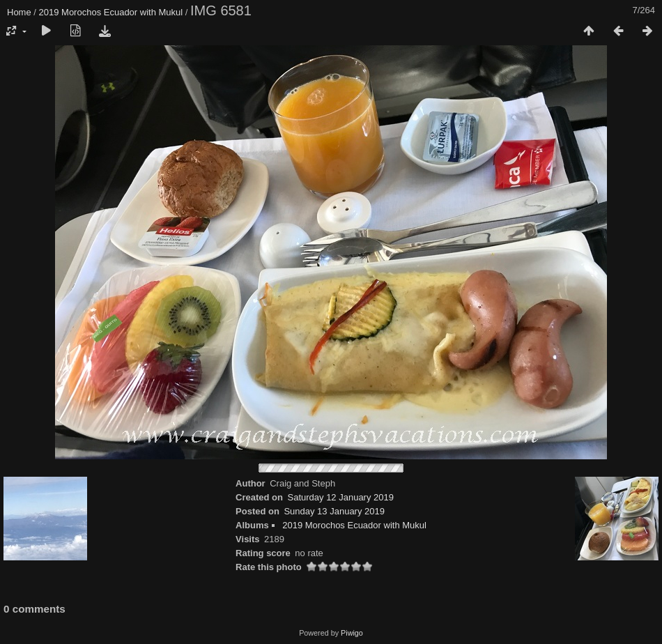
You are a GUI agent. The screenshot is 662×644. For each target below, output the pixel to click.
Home (19, 12)
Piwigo (352, 633)
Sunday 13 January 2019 (334, 511)
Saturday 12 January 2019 (340, 497)
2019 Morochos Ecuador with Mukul (111, 12)
